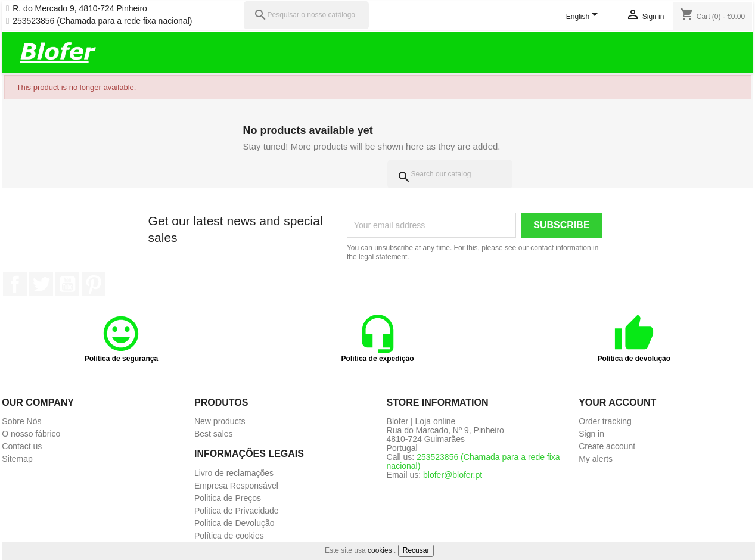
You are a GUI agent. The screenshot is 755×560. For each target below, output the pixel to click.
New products (220, 421)
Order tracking (605, 421)
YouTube (67, 284)
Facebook (15, 284)
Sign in (591, 434)
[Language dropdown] (584, 17)
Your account (617, 402)
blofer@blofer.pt (453, 475)
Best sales (214, 434)
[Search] (450, 174)
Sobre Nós (21, 421)
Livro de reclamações (234, 473)
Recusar (416, 550)
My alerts (596, 459)
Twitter (41, 284)
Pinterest (94, 284)
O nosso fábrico (31, 434)
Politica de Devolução (234, 523)
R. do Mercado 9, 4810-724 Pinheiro (80, 9)
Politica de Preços (228, 498)
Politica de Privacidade (237, 511)
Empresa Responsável (236, 486)
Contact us (22, 446)
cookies (380, 550)
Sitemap (17, 459)
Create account (607, 446)
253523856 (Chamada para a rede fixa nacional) (102, 21)
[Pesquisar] (306, 15)
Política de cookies (229, 536)
